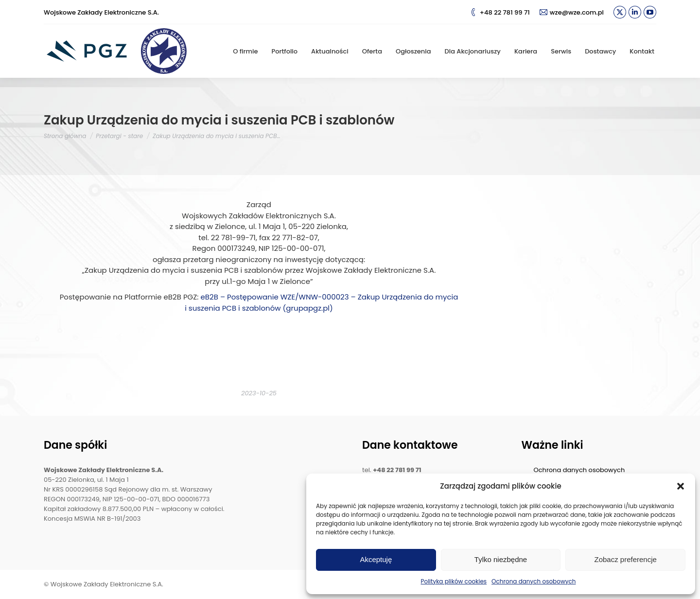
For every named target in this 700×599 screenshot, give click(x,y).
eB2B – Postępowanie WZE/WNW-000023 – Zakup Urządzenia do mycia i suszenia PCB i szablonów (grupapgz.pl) (321, 302)
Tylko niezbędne (501, 559)
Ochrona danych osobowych (534, 581)
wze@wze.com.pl (572, 12)
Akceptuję (376, 559)
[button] (681, 486)
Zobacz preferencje (625, 559)
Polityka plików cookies (454, 581)
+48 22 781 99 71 (500, 12)
